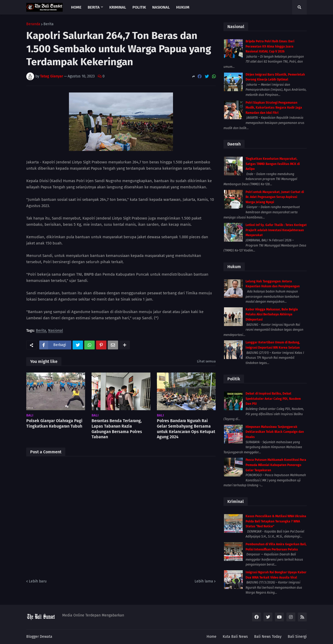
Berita (49, 24)
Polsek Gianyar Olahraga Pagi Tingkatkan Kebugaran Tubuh (54, 423)
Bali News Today (268, 637)
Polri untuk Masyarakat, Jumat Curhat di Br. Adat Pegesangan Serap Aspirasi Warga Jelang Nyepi (275, 197)
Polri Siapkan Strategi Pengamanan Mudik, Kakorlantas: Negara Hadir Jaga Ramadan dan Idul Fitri (274, 108)
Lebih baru (38, 581)
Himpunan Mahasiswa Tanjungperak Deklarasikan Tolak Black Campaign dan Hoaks (275, 432)
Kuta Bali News (235, 637)
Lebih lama (204, 581)
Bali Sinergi (297, 637)
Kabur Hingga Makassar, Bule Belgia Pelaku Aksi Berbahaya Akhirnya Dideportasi (272, 314)
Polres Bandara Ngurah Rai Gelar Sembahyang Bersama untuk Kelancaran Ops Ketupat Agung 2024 (186, 429)
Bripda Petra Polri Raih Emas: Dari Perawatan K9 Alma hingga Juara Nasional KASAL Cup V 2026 (270, 46)
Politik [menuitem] (139, 7)
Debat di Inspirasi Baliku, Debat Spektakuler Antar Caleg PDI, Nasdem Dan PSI (273, 399)
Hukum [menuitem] (183, 7)
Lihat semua (206, 361)
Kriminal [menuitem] (118, 7)
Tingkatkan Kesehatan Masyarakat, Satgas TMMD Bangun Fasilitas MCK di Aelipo (273, 164)
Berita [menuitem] (94, 7)
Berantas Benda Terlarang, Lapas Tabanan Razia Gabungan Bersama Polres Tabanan (117, 429)
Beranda (33, 24)
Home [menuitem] (76, 7)
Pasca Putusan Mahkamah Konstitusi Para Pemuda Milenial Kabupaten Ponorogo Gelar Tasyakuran (276, 465)
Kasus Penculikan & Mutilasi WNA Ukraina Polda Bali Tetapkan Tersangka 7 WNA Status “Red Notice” (276, 521)
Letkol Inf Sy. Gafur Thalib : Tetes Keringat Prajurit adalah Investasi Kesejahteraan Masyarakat (276, 230)
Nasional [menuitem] (161, 7)
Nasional (56, 331)
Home (212, 637)
